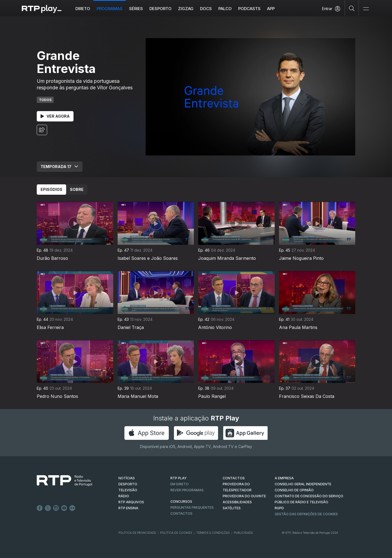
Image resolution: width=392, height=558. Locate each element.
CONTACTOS (234, 478)
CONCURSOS (181, 501)
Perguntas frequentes (192, 507)
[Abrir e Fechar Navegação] (366, 9)
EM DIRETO (180, 484)
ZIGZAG (186, 9)
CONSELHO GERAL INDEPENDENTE (303, 484)
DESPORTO (128, 484)
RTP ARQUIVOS (131, 502)
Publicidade (243, 533)
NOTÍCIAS (127, 478)
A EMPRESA (284, 478)
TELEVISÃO (128, 490)
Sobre (77, 189)
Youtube (64, 508)
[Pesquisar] (352, 8)
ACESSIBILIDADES (237, 502)
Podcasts (249, 9)
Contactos (181, 513)
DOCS (206, 9)
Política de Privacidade (137, 533)
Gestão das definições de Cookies (306, 514)
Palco (225, 9)
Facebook (40, 508)
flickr (72, 508)
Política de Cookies (176, 533)
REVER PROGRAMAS (187, 490)
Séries (136, 9)
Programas (110, 9)
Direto (83, 9)
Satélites (232, 508)
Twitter (48, 508)
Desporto (160, 9)
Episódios (51, 189)
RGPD (279, 508)
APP (271, 9)
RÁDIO (124, 496)
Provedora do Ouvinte (244, 496)
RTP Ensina (128, 508)
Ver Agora (55, 116)
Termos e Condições (213, 533)
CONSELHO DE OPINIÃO (294, 490)
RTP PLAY (179, 478)
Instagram (56, 508)
